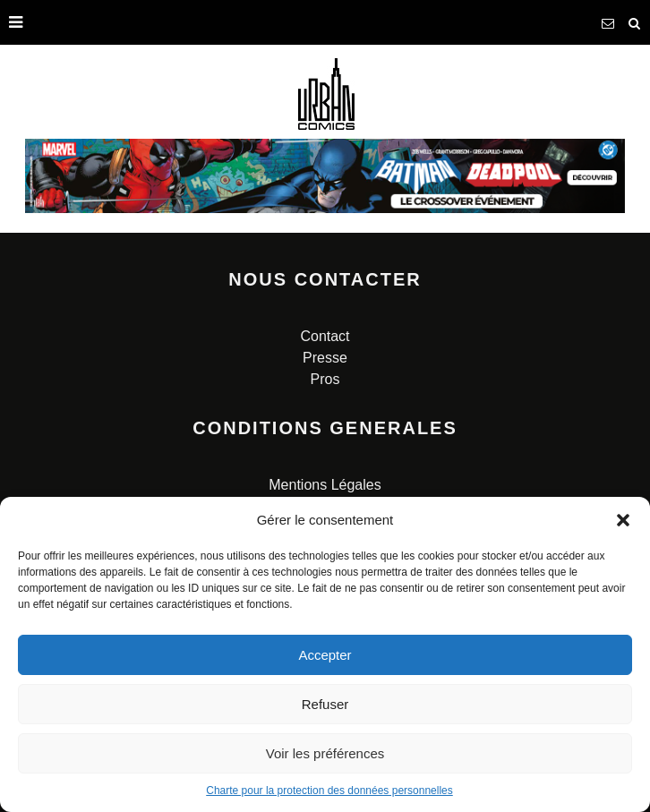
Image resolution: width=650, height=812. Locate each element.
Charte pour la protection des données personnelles (329, 791)
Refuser (325, 704)
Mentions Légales (325, 485)
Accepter (325, 655)
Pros (325, 379)
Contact (325, 336)
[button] (623, 520)
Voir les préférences (325, 753)
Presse (325, 358)
